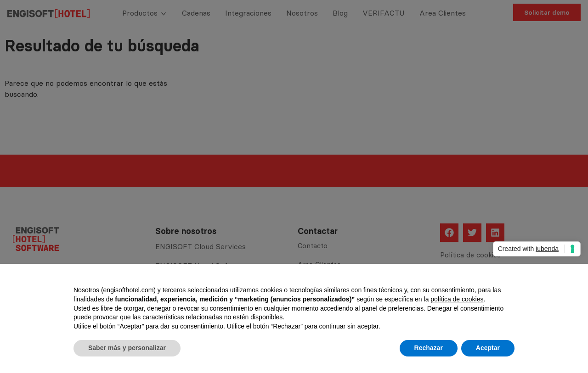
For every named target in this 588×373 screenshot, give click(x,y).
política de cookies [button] (457, 299)
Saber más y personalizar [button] (127, 348)
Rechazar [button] (429, 348)
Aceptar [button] (488, 348)
